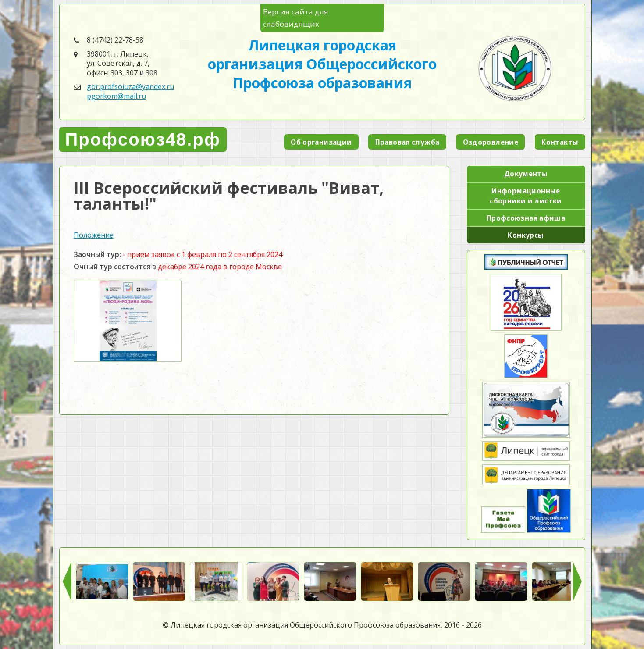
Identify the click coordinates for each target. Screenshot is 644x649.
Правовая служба (407, 142)
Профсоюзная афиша (526, 218)
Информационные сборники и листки (526, 196)
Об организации (321, 142)
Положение (94, 235)
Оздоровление (491, 142)
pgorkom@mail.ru (116, 96)
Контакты (560, 142)
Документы (526, 174)
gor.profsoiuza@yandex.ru (130, 86)
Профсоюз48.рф (143, 139)
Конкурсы (526, 235)
